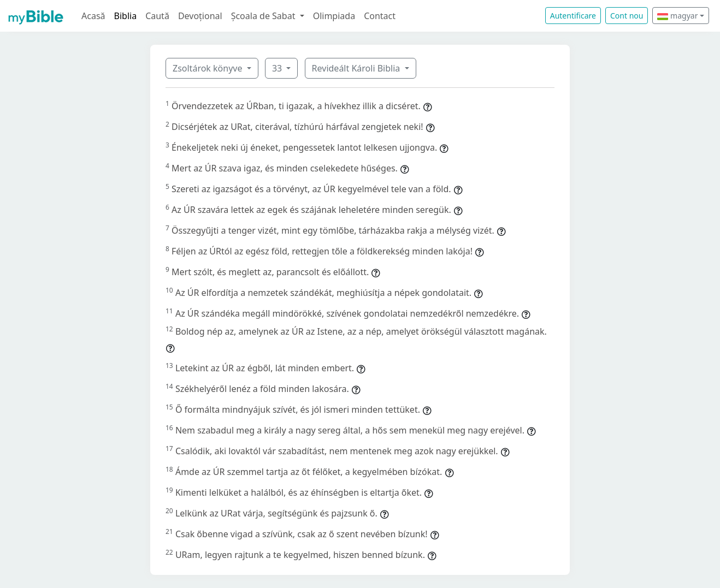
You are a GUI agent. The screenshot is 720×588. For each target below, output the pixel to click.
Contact (380, 16)
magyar (677, 16)
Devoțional (200, 16)
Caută (157, 16)
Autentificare (573, 16)
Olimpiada (334, 16)
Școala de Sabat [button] (264, 16)
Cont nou (627, 16)
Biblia (126, 16)
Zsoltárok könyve (209, 68)
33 (278, 68)
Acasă (93, 16)
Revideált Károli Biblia (357, 68)
